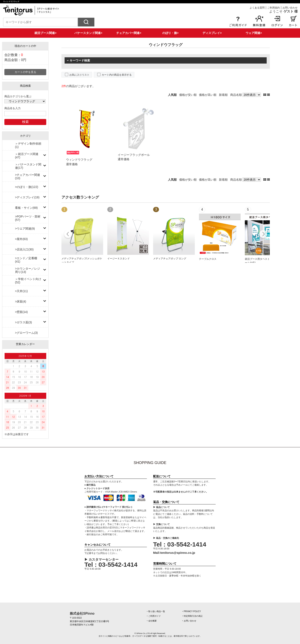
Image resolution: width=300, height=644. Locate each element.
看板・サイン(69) (26, 208)
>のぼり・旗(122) (27, 187)
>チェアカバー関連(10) (27, 176)
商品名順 (236, 95)
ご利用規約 (274, 8)
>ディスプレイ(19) (27, 197)
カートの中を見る (25, 72)
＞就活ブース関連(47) (27, 156)
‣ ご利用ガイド (154, 616)
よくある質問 (257, 8)
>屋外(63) (21, 239)
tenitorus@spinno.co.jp (178, 553)
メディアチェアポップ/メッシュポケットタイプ (82, 260)
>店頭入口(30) (24, 249)
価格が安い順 (188, 95)
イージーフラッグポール (134, 155)
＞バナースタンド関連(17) (28, 166)
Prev (68, 235)
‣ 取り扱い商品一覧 (156, 611)
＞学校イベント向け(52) (28, 281)
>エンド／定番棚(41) (26, 260)
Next (263, 235)
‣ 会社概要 (152, 621)
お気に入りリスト (79, 75)
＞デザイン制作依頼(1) (28, 145)
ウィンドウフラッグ (79, 160)
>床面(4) (21, 301)
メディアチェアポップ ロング (170, 259)
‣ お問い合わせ (189, 621)
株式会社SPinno (82, 613)
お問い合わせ (290, 8)
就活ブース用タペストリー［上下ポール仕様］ (265, 261)
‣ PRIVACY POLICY (192, 611)
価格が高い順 (208, 95)
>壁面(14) (21, 312)
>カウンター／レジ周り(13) (27, 270)
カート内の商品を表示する (117, 75)
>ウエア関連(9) (25, 229)
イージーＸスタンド (119, 259)
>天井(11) (21, 291)
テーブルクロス (208, 259)
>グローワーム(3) (26, 333)
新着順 (223, 95)
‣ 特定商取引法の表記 (192, 616)
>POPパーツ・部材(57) (28, 218)
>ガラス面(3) (23, 322)
